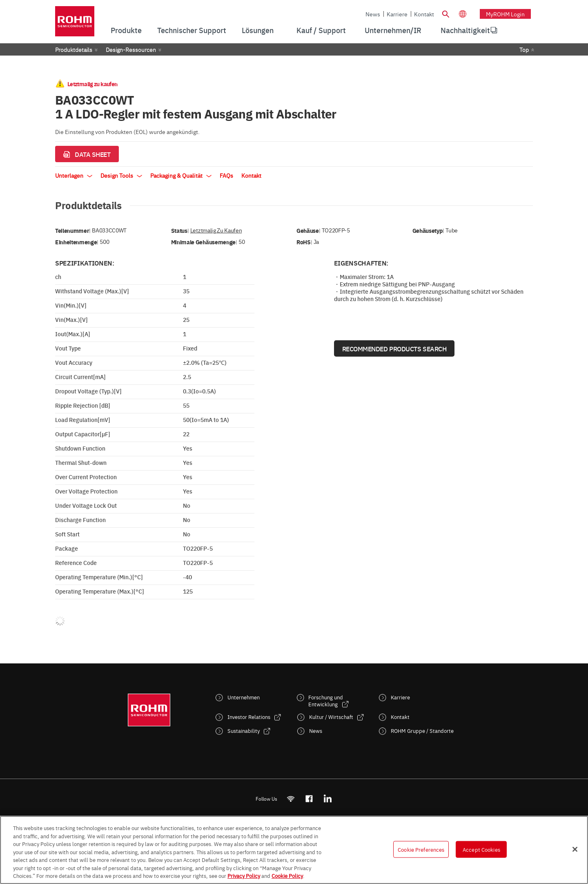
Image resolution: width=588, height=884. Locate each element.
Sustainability (244, 731)
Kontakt (424, 14)
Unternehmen (244, 697)
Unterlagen (74, 175)
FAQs (226, 175)
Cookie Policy (287, 875)
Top (524, 49)
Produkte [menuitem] (126, 30)
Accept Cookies (481, 849)
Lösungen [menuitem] (258, 30)
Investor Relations (249, 717)
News (373, 14)
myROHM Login (505, 14)
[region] (294, 850)
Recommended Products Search (394, 348)
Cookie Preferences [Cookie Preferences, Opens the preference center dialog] (421, 849)
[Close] (575, 849)
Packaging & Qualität (181, 175)
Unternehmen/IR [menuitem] (393, 30)
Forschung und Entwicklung (326, 701)
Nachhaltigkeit (465, 30)
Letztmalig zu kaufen (216, 230)
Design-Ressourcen (131, 49)
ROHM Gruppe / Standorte (422, 731)
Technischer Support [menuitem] (192, 30)
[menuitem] (465, 30)
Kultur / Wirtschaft (331, 717)
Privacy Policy (244, 875)
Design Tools (121, 175)
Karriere (397, 14)
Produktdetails (74, 49)
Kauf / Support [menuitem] (321, 30)
